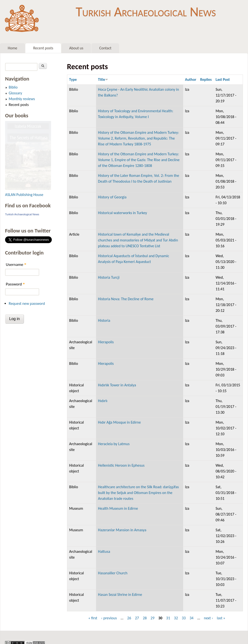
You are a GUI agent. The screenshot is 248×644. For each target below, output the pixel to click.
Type (73, 79)
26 (129, 618)
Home (12, 48)
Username (16, 265)
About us (76, 48)
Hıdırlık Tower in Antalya (117, 385)
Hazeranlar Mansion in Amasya (122, 530)
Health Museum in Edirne (118, 508)
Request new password (27, 303)
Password (15, 284)
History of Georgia (112, 197)
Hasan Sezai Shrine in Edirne (120, 595)
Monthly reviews (22, 99)
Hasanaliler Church (113, 573)
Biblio (13, 87)
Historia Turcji (109, 277)
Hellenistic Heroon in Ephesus (121, 465)
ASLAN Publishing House (24, 195)
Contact (105, 48)
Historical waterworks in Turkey (122, 213)
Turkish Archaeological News (146, 12)
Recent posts (43, 48)
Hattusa (104, 551)
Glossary (15, 93)
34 (191, 618)
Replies (206, 79)
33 (184, 618)
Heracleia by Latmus (114, 444)
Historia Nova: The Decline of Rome (126, 299)
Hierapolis (106, 342)
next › (209, 618)
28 (145, 618)
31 (168, 618)
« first (93, 618)
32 (176, 618)
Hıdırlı (103, 401)
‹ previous (109, 618)
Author (191, 79)
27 (137, 618)
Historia (104, 320)
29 (152, 618)
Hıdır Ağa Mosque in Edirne (119, 422)
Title (103, 79)
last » (221, 618)
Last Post (223, 79)
